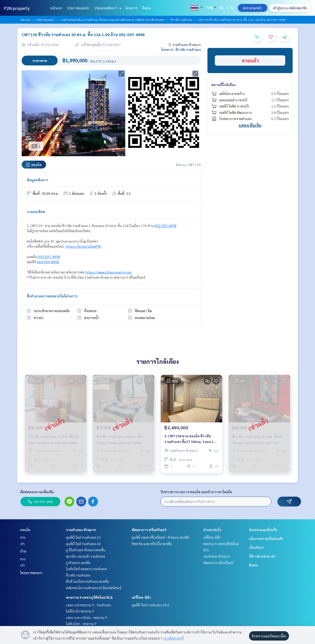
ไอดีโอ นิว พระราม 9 (80, 611)
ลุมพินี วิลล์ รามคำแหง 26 (83, 537)
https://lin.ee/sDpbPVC (84, 246)
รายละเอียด (36, 212)
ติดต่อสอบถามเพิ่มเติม (37, 492)
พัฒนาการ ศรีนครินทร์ (149, 530)
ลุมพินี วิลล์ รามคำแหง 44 (83, 544)
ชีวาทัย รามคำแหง (181, 20)
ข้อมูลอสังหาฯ (38, 180)
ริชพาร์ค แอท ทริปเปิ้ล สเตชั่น (152, 544)
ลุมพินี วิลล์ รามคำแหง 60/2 (151, 605)
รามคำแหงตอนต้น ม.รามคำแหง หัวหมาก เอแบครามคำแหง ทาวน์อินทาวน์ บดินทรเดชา (113, 20)
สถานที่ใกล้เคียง (224, 85)
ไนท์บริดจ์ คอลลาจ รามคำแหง (87, 569)
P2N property (17, 8)
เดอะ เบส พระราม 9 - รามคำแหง (88, 605)
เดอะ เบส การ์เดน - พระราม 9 (87, 617)
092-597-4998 (165, 226)
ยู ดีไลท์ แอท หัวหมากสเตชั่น (86, 550)
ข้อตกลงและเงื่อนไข (263, 530)
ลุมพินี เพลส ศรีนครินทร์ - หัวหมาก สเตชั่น (161, 537)
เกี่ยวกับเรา (257, 547)
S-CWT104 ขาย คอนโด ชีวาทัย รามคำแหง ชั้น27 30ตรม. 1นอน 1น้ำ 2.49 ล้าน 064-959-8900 (191, 439)
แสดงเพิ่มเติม (250, 125)
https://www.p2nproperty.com (109, 272)
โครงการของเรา (31, 573)
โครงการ (131, 8)
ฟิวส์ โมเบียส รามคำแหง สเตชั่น (87, 581)
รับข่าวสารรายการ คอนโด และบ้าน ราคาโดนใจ (196, 492)
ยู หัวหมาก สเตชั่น (78, 563)
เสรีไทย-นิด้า (141, 597)
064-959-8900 (48, 262)
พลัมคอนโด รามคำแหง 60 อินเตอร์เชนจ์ (94, 588)
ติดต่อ (147, 8)
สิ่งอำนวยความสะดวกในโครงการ (52, 296)
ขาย (23, 537)
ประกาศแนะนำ (78, 8)
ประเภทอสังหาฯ (107, 8)
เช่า (23, 544)
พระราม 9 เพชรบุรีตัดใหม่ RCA (89, 597)
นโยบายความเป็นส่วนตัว (266, 538)
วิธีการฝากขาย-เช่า (262, 556)
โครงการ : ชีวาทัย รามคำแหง (181, 49)
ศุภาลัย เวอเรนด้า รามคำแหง (86, 556)
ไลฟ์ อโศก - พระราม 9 (81, 624)
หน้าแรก (56, 8)
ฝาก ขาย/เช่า (252, 8)
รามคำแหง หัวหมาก (81, 530)
